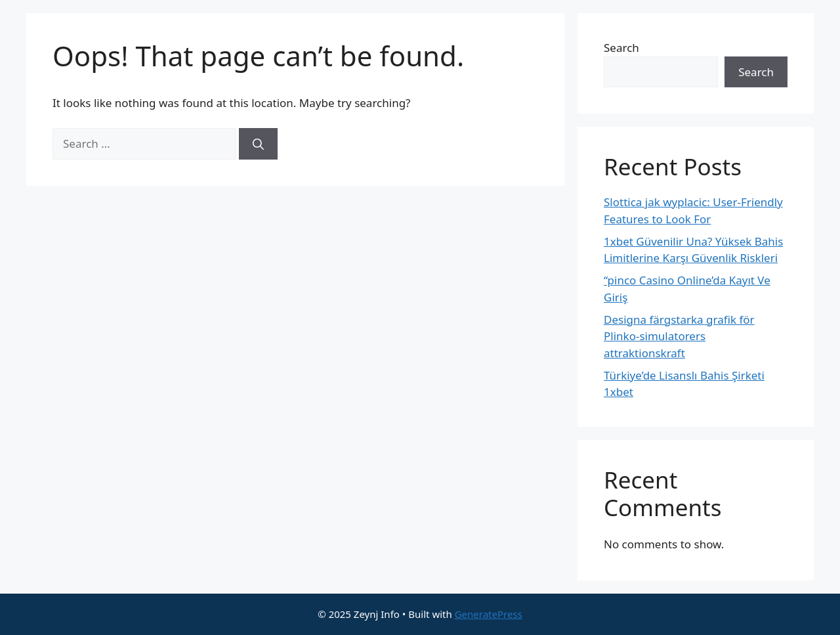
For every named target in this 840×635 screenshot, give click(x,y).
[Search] (258, 144)
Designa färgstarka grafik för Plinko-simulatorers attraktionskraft (679, 336)
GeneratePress (489, 614)
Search (621, 48)
